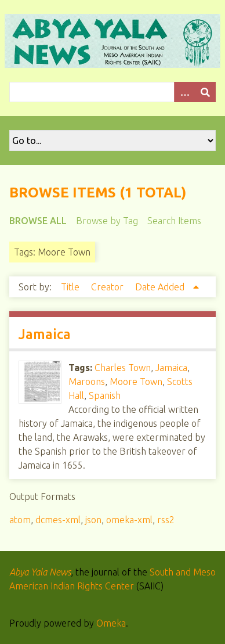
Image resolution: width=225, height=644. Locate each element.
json (93, 520)
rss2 (166, 520)
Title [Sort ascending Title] (71, 287)
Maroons (87, 382)
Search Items (174, 221)
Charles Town (123, 368)
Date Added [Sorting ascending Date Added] (161, 287)
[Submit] (205, 92)
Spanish (105, 395)
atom (20, 520)
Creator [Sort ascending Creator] (108, 287)
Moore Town (136, 382)
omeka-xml (129, 520)
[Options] (184, 92)
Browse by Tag (107, 221)
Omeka (111, 623)
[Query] (113, 92)
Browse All (38, 221)
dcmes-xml (58, 520)
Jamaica (45, 334)
